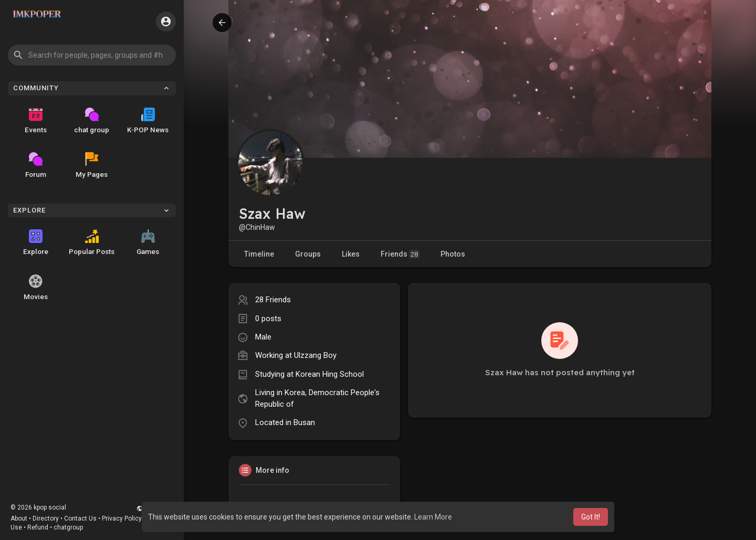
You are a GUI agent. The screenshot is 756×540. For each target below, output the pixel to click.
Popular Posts (92, 242)
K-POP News (148, 121)
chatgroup (68, 527)
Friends (400, 254)
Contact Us (80, 518)
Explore (36, 242)
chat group (92, 121)
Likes (351, 254)
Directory (46, 518)
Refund (38, 527)
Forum (36, 165)
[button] (92, 55)
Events (36, 121)
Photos (453, 254)
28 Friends (273, 300)
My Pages (92, 165)
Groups (308, 254)
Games (148, 242)
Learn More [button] (433, 517)
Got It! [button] (591, 517)
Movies (36, 288)
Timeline (259, 254)
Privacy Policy (122, 518)
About (19, 518)
